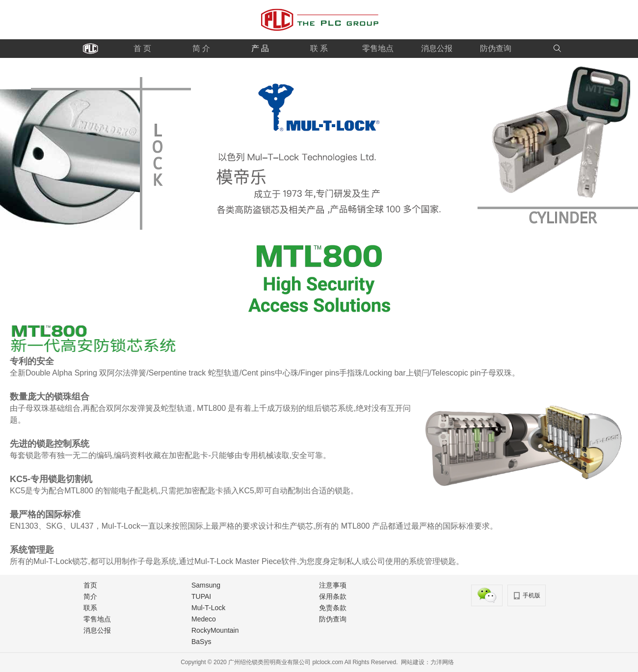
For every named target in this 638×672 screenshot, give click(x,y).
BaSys (201, 642)
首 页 (142, 48)
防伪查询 (496, 48)
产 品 (260, 48)
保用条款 (333, 596)
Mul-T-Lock (208, 608)
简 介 (201, 48)
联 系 (319, 48)
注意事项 (333, 585)
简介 (90, 596)
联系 (90, 608)
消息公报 (437, 48)
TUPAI (201, 596)
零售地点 (378, 48)
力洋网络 (442, 662)
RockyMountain (215, 630)
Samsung (206, 585)
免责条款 (333, 608)
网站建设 (413, 662)
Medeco (204, 619)
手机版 (532, 595)
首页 (90, 585)
